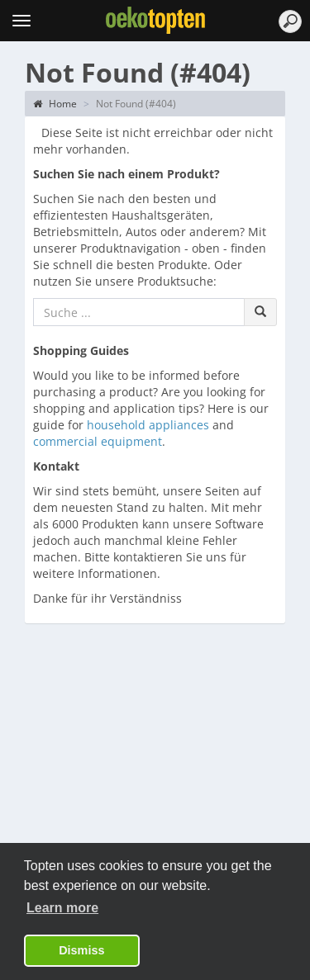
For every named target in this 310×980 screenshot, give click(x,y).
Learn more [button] (62, 908)
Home (55, 104)
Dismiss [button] (81, 950)
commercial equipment (98, 441)
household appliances (148, 425)
